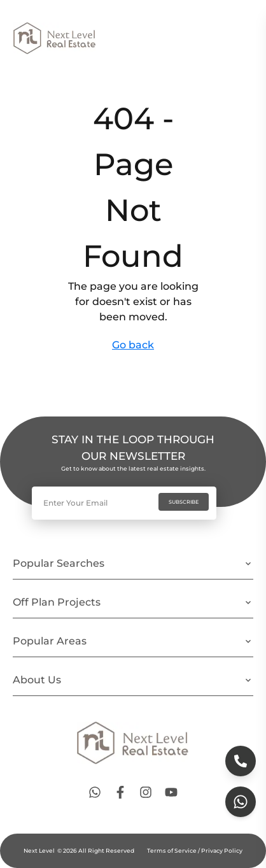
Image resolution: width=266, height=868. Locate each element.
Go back (133, 345)
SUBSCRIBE (184, 502)
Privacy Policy (221, 850)
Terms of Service (172, 850)
